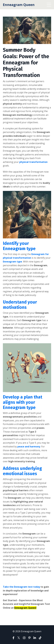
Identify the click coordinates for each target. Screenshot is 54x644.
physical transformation (33, 162)
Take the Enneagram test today (21, 587)
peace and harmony (29, 447)
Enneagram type (12, 262)
